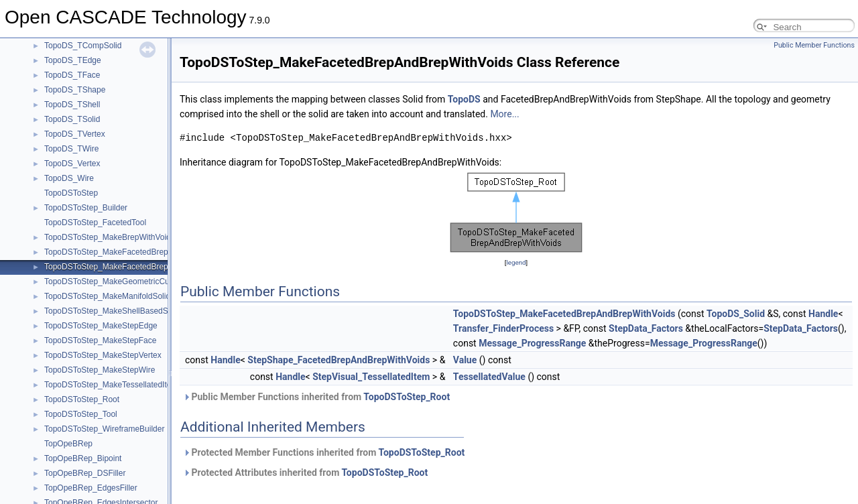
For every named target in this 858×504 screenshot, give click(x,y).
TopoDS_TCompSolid (83, 46)
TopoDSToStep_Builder (86, 208)
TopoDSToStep (71, 193)
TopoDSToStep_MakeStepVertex (103, 355)
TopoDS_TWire (71, 149)
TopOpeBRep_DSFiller (85, 473)
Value (465, 360)
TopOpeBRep (68, 444)
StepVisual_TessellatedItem (371, 377)
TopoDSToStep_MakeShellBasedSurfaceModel (128, 311)
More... (504, 114)
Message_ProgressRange (532, 343)
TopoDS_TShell (72, 105)
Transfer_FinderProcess (503, 328)
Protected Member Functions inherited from (324, 452)
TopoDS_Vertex (72, 164)
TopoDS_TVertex (75, 134)
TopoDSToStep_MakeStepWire (100, 370)
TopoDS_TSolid (72, 119)
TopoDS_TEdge (73, 60)
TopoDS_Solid (736, 314)
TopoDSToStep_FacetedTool (95, 223)
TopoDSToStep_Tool (81, 414)
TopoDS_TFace (72, 75)
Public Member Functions (814, 45)
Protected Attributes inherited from (305, 472)
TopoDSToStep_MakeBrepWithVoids (110, 237)
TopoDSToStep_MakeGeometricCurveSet (118, 281)
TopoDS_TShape (75, 90)
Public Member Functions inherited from (316, 397)
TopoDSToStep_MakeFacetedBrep (106, 252)
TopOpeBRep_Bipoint (83, 458)
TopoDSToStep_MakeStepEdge (101, 326)
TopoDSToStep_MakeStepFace (100, 340)
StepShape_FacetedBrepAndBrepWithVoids (339, 360)
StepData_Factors (646, 328)
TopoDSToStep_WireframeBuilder (104, 429)
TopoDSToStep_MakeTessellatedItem (111, 385)
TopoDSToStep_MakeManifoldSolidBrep (116, 296)
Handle (823, 314)
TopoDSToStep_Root (82, 399)
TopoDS (464, 99)
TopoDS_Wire (69, 178)
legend (516, 262)
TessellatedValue (489, 377)
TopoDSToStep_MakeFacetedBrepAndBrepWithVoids (140, 267)
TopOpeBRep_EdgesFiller (91, 488)
